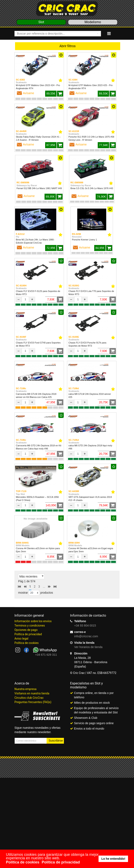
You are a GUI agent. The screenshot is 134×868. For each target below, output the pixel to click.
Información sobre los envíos (33, 621)
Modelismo (93, 22)
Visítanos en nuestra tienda (32, 693)
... (44, 587)
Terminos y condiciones (30, 625)
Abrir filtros (68, 46)
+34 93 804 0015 (85, 625)
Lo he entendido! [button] (113, 859)
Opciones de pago (26, 630)
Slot (41, 22)
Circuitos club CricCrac (29, 698)
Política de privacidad (28, 634)
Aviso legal (21, 639)
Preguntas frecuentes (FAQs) (33, 702)
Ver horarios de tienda (88, 647)
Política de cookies (26, 643)
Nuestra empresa (25, 689)
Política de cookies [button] (23, 862)
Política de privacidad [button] (61, 862)
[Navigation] (109, 34)
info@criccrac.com (86, 636)
